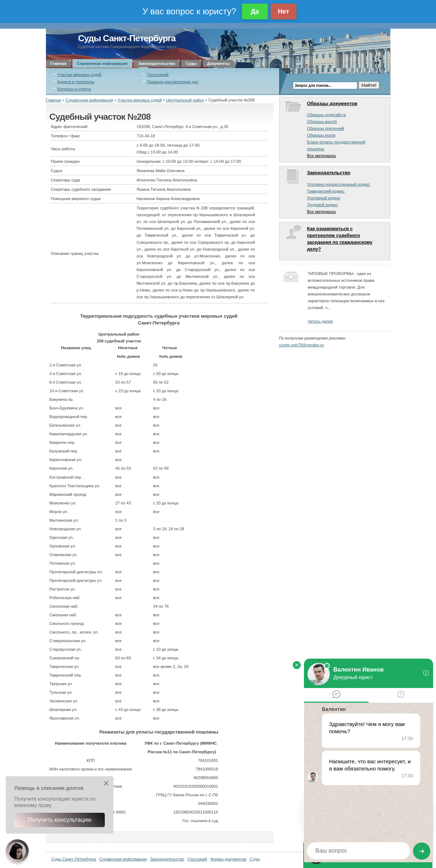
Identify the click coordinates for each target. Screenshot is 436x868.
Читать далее (320, 321)
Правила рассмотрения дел (173, 82)
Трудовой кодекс (323, 205)
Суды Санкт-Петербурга (127, 38)
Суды (191, 63)
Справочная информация (102, 63)
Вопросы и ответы (74, 89)
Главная (58, 63)
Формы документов (228, 859)
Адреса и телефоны (76, 82)
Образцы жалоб (322, 122)
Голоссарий (158, 75)
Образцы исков (321, 135)
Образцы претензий (326, 128)
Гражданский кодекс (326, 191)
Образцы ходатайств (327, 115)
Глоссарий (197, 859)
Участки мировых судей (79, 75)
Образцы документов (332, 103)
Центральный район (185, 100)
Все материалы (322, 156)
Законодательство (157, 63)
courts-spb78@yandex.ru (302, 345)
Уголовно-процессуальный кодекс (339, 184)
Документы (218, 63)
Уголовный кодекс (324, 198)
